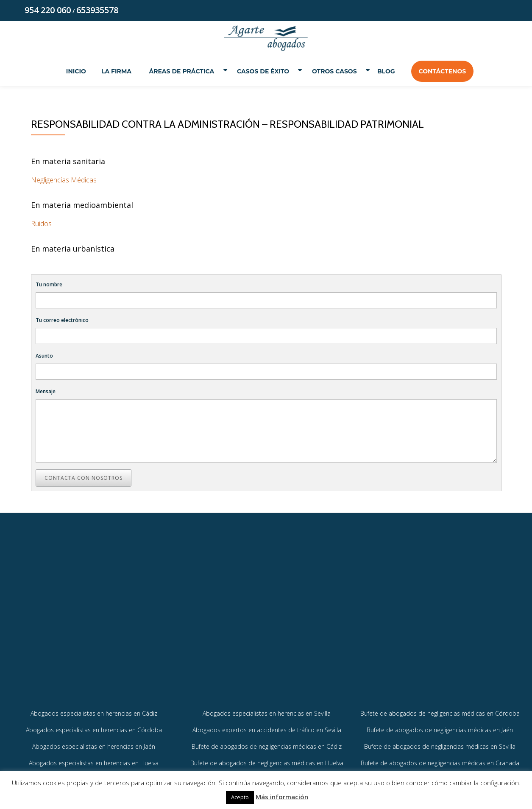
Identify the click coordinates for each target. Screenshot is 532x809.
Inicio (71, 71)
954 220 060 (48, 10)
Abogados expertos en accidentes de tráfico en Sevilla (267, 743)
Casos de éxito (262, 71)
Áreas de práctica (178, 71)
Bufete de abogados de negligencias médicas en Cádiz (267, 759)
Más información (282, 797)
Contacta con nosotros (84, 479)
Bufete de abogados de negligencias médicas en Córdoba (440, 726)
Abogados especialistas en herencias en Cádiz (94, 726)
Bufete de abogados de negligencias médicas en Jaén (440, 743)
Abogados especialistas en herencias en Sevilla (267, 726)
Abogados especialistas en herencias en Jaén (94, 759)
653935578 (97, 10)
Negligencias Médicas (64, 181)
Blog (391, 71)
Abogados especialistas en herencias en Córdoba (94, 743)
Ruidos (41, 224)
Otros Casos (337, 71)
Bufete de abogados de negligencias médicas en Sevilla (440, 759)
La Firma (111, 71)
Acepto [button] (240, 797)
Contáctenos (448, 71)
